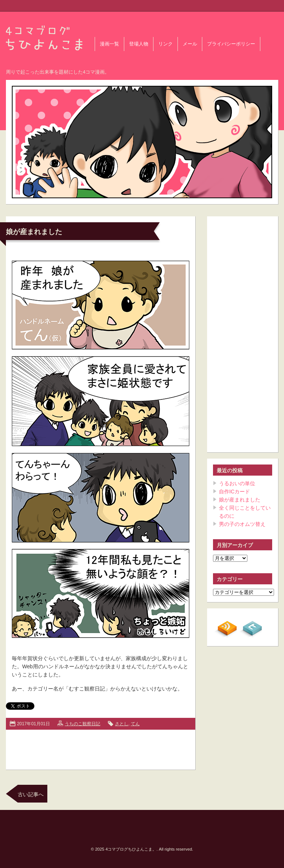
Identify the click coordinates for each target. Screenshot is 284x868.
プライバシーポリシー (231, 44)
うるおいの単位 (237, 483)
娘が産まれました (34, 232)
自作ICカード (234, 492)
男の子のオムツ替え (242, 524)
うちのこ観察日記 (82, 724)
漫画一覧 (109, 44)
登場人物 (139, 44)
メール (190, 44)
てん (135, 724)
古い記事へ (31, 794)
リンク (165, 44)
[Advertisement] (101, 748)
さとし (122, 724)
